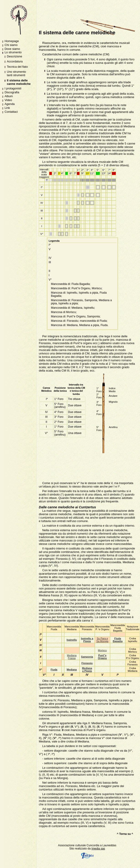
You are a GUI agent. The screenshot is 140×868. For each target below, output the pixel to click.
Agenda (10, 104)
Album (9, 96)
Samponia (87, 657)
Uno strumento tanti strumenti (16, 73)
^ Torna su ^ (125, 834)
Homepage (12, 41)
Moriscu (102, 650)
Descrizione (15, 56)
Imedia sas (93, 853)
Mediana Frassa (72, 657)
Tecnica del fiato (17, 67)
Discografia (12, 92)
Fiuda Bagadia (118, 640)
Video (8, 100)
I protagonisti (13, 88)
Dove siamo (12, 49)
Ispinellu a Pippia (87, 640)
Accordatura (15, 61)
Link (7, 108)
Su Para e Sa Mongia (102, 640)
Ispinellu (72, 640)
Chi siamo (11, 45)
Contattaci (11, 112)
